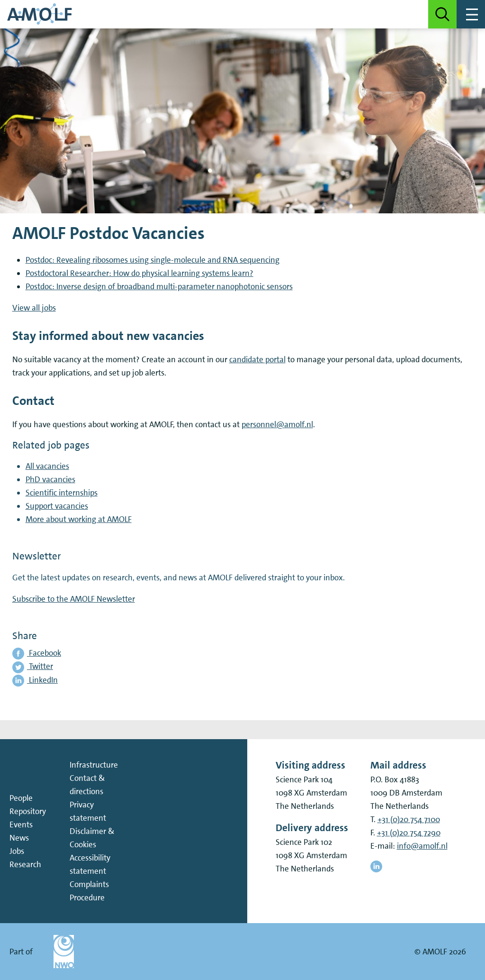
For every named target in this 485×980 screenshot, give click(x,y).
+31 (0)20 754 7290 (409, 833)
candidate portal (257, 359)
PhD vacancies (50, 479)
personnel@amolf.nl (277, 424)
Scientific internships (62, 493)
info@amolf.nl (422, 846)
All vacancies (47, 466)
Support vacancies (57, 506)
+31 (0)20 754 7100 (409, 819)
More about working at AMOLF (79, 519)
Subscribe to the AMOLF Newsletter (74, 599)
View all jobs (34, 308)
